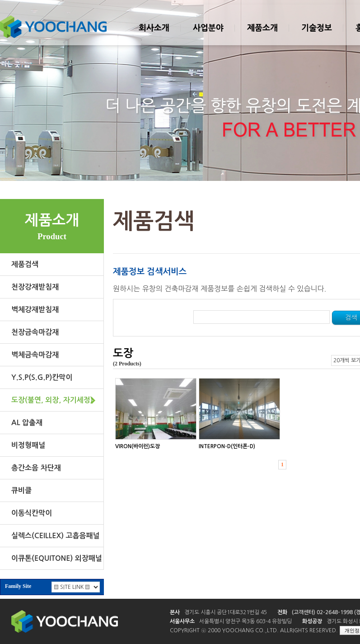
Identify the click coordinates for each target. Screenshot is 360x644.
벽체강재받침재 (35, 310)
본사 (175, 612)
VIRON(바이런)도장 (138, 446)
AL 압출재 (27, 423)
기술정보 (316, 36)
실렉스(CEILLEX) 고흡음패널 (56, 536)
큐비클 (21, 490)
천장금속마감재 (35, 332)
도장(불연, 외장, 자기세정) (52, 400)
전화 (282, 612)
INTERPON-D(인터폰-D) (227, 446)
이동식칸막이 (32, 513)
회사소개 (154, 36)
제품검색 (25, 264)
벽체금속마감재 (35, 355)
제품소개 (262, 36)
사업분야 (208, 36)
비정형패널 (28, 445)
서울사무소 (182, 621)
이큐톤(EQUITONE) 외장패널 (57, 558)
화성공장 (312, 621)
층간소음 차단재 (36, 468)
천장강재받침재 (35, 287)
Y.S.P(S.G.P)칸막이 (42, 377)
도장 (123, 353)
